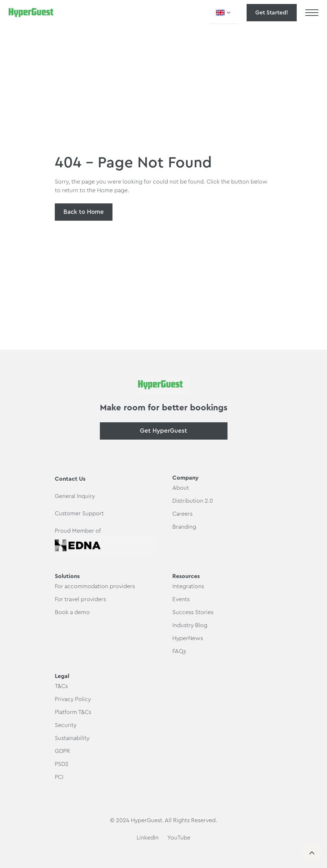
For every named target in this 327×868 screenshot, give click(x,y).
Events (181, 599)
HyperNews (188, 638)
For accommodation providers (95, 586)
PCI (59, 777)
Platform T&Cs (73, 712)
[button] (224, 13)
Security (66, 725)
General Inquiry (75, 496)
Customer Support (79, 514)
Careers (182, 514)
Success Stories (193, 612)
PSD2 (62, 764)
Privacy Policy (73, 699)
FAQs (179, 651)
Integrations (188, 586)
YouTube (179, 838)
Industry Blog (190, 625)
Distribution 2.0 (193, 501)
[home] (31, 13)
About (181, 488)
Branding (184, 527)
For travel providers (80, 599)
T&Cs (61, 686)
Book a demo (72, 612)
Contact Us (70, 479)
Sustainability (72, 738)
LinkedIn (148, 838)
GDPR (62, 751)
